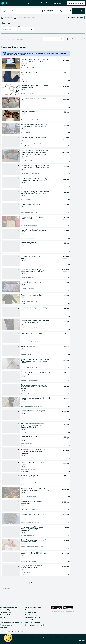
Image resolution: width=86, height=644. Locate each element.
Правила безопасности (33, 611)
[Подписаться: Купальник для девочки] (65, 484)
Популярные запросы (32, 621)
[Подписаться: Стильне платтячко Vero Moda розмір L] (65, 471)
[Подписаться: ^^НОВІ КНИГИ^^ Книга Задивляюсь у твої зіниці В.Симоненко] (65, 381)
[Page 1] (28, 586)
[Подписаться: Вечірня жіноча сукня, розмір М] (65, 146)
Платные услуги (5, 616)
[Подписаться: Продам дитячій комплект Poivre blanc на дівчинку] (65, 575)
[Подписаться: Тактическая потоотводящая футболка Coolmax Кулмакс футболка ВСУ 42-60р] (65, 432)
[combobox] (22, 11)
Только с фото (9, 18)
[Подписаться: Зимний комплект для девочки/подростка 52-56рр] (65, 549)
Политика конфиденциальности (11, 626)
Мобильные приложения (8, 611)
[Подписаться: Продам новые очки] (65, 120)
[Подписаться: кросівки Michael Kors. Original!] (65, 419)
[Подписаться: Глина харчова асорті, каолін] (65, 342)
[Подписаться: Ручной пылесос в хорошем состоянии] (65, 510)
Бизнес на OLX (5, 618)
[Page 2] (32, 586)
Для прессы (4, 631)
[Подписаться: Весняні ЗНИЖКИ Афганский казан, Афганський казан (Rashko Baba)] (65, 133)
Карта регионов (30, 616)
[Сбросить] (61, 11)
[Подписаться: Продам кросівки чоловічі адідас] (65, 265)
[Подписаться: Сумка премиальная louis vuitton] (65, 107)
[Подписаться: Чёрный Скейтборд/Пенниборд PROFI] (65, 238)
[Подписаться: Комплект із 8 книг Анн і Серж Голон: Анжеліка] (65, 226)
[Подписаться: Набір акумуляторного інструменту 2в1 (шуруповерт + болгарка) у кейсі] (65, 497)
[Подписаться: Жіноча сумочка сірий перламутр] (65, 316)
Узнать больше (63, 637)
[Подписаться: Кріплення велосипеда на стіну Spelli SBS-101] (65, 407)
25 (42, 586)
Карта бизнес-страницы (33, 618)
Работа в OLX (29, 623)
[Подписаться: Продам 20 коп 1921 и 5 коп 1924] (65, 523)
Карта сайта (29, 613)
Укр (34, 3)
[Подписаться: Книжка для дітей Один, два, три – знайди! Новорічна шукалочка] (65, 536)
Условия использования (8, 623)
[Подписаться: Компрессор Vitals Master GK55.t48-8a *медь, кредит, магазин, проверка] (65, 458)
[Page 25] (42, 586)
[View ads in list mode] (67, 39)
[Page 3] (35, 586)
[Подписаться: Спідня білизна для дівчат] (65, 291)
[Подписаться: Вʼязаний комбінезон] (65, 445)
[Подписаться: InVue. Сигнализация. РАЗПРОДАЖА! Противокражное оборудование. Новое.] (65, 368)
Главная (3, 39)
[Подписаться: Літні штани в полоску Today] (65, 213)
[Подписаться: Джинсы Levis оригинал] (65, 81)
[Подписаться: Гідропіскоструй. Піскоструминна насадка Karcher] (65, 94)
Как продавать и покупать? (34, 628)
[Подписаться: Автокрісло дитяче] (65, 251)
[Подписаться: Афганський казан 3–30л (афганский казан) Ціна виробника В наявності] (65, 200)
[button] (46, 3)
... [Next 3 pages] (38, 586)
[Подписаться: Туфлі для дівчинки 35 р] (65, 355)
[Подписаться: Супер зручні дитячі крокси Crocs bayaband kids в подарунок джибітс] (65, 187)
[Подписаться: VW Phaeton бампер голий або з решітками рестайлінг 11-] (65, 278)
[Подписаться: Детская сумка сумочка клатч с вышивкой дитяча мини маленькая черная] (65, 394)
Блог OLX (3, 621)
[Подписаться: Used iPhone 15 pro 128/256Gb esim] (65, 562)
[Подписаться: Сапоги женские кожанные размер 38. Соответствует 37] (65, 329)
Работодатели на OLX (32, 626)
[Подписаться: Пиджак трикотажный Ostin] (65, 304)
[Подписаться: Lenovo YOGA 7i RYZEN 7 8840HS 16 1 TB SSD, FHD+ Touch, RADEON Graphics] (65, 68)
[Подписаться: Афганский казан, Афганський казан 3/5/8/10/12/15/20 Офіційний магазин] (65, 174)
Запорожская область (11, 39)
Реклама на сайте (6, 628)
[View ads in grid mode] (70, 39)
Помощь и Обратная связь (9, 613)
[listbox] (66, 11)
